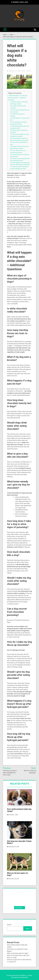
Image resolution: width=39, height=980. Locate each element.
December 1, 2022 (12, 815)
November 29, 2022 (13, 847)
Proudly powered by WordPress (17, 975)
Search (9, 925)
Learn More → (19, 908)
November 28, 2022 (13, 879)
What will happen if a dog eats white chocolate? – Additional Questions (18, 98)
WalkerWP (24, 977)
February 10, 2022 (15, 71)
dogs (23, 71)
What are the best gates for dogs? (18, 953)
